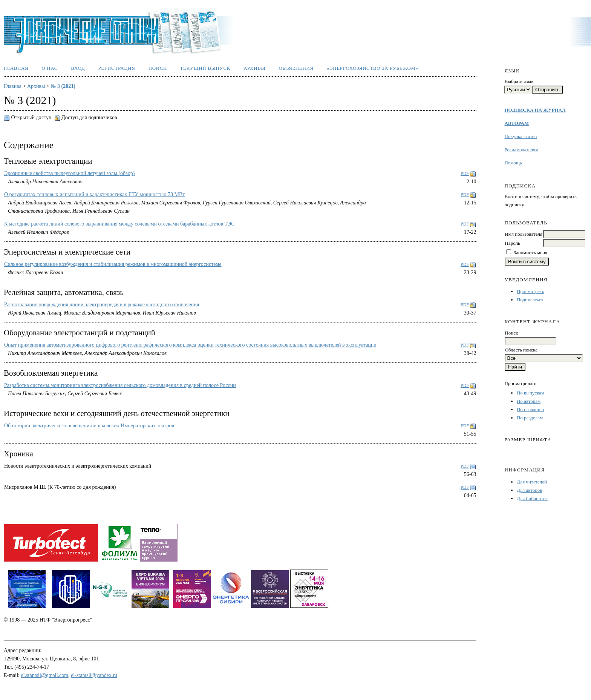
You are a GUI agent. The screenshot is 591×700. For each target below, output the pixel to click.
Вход (78, 68)
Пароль (512, 243)
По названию (530, 409)
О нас (50, 68)
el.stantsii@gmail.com (45, 675)
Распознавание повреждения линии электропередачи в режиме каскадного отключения (102, 305)
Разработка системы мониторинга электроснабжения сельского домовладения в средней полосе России (120, 385)
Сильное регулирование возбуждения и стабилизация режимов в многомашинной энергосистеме (113, 264)
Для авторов (529, 490)
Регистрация (116, 68)
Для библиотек (532, 498)
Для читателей (532, 482)
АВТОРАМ (516, 123)
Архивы (254, 68)
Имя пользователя (523, 234)
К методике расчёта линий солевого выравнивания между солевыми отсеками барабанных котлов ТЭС (119, 224)
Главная (16, 68)
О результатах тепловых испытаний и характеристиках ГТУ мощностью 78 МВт (94, 194)
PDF (465, 173)
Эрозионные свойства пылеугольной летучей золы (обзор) (69, 173)
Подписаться (530, 300)
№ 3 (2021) (63, 86)
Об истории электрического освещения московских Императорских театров (89, 426)
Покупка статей (521, 136)
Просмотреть (531, 291)
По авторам (529, 401)
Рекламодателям (521, 150)
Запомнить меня (531, 253)
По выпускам (531, 393)
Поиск (158, 68)
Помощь (513, 163)
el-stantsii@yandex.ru (94, 675)
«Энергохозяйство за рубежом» (373, 68)
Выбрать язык (519, 81)
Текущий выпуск (205, 68)
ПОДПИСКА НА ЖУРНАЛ (535, 110)
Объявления (296, 68)
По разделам (530, 418)
